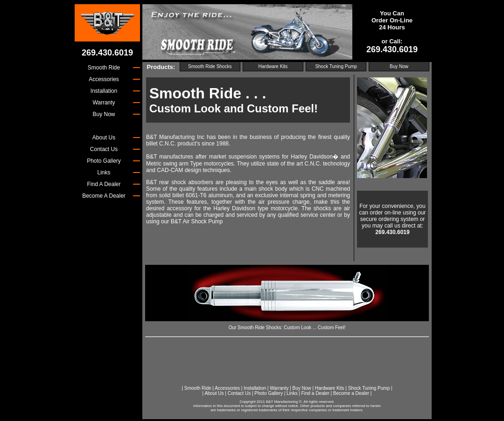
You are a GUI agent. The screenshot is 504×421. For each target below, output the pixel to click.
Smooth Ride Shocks (210, 66)
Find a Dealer (315, 393)
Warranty (279, 388)
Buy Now (399, 66)
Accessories (227, 388)
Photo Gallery (269, 393)
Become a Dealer (351, 393)
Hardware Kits (273, 66)
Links (292, 393)
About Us (214, 393)
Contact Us (239, 393)
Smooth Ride (198, 388)
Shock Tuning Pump (336, 66)
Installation (255, 388)
